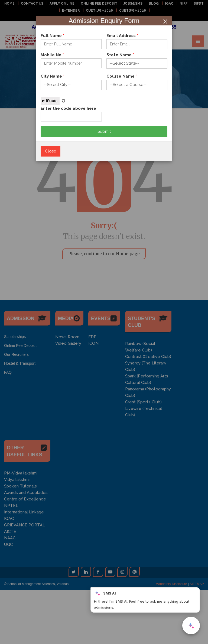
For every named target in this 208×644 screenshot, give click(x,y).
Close (51, 151)
